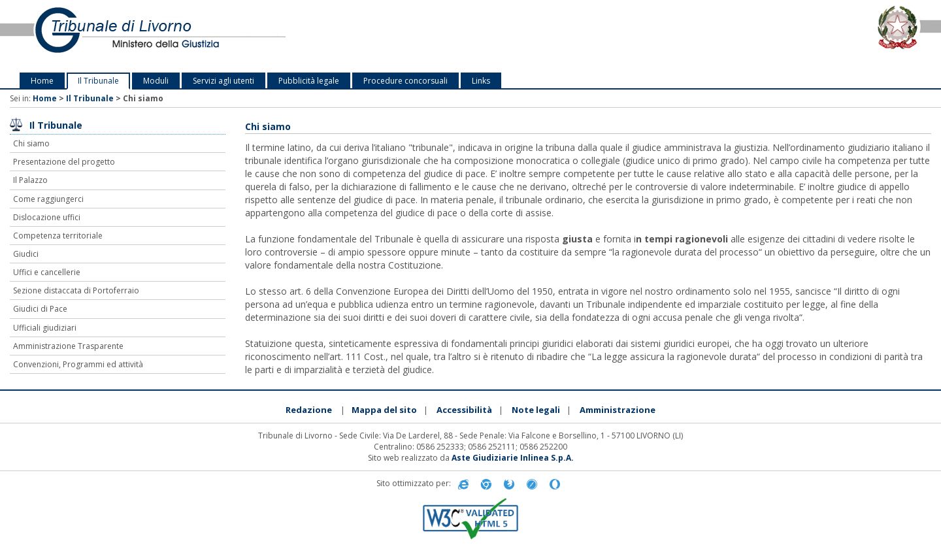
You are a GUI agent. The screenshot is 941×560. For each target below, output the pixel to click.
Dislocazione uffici (47, 217)
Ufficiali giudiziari (45, 328)
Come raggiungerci (48, 199)
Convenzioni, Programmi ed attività (78, 364)
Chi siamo (31, 143)
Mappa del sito (384, 410)
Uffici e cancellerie (47, 272)
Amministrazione (618, 410)
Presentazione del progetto (64, 162)
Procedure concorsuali (405, 81)
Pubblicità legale (309, 81)
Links (481, 81)
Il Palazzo (30, 180)
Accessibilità (464, 410)
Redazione (309, 410)
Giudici (26, 254)
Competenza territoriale (58, 236)
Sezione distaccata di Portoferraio (76, 290)
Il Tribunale (98, 81)
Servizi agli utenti (223, 81)
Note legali (536, 410)
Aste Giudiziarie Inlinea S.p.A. (513, 458)
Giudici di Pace (40, 309)
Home (42, 81)
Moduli (156, 81)
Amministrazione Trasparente (68, 346)
